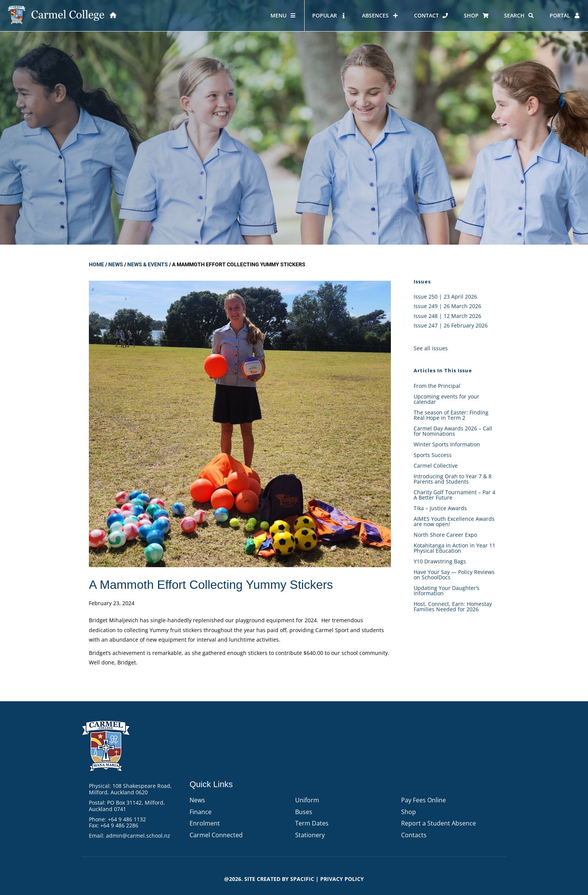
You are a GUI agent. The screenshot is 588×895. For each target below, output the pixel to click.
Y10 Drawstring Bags (440, 561)
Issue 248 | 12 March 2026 (447, 316)
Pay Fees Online (424, 800)
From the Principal (437, 386)
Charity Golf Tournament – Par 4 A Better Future (454, 495)
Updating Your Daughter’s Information (447, 591)
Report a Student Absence (439, 823)
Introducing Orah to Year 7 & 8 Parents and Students (453, 479)
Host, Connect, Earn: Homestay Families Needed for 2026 (453, 606)
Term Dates (312, 823)
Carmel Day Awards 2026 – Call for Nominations (453, 431)
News (116, 264)
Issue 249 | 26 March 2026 (447, 306)
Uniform (307, 800)
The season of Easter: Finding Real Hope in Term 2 (451, 415)
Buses (304, 812)
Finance (201, 812)
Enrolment (205, 823)
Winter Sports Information (447, 444)
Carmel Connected (216, 835)
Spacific (302, 879)
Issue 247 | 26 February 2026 (451, 325)
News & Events (148, 264)
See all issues (431, 348)
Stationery (310, 835)
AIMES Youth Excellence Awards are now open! (454, 521)
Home (96, 264)
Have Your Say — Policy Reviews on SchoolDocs (454, 575)
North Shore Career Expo (445, 535)
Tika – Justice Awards (440, 508)
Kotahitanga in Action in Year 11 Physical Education (454, 548)
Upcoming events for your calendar (447, 399)
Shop (409, 812)
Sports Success (433, 455)
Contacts (414, 835)
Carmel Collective (436, 466)
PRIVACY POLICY (342, 879)
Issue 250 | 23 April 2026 (445, 296)
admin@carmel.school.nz (138, 836)
